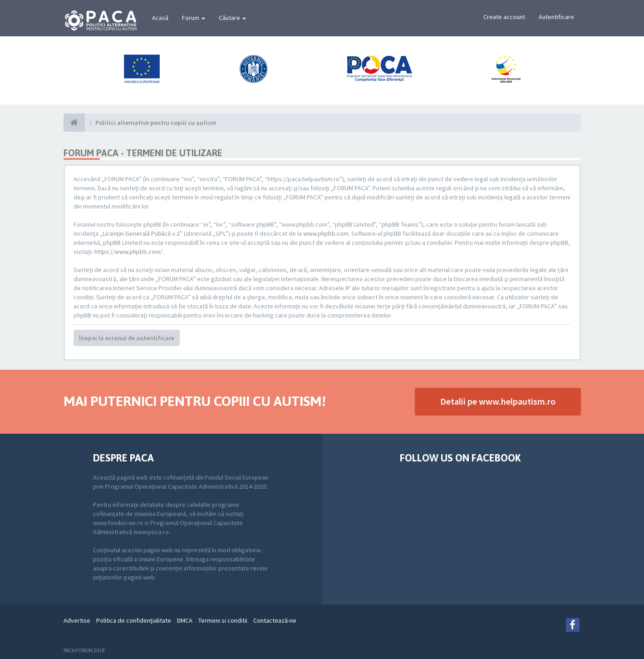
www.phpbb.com (326, 233)
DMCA (185, 620)
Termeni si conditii (223, 620)
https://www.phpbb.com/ (128, 252)
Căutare (232, 18)
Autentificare (556, 17)
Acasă (160, 18)
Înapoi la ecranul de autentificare (127, 338)
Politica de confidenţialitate (134, 620)
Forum (194, 18)
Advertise (77, 620)
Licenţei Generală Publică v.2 (141, 233)
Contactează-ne (275, 620)
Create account (504, 17)
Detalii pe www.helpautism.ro (498, 401)
